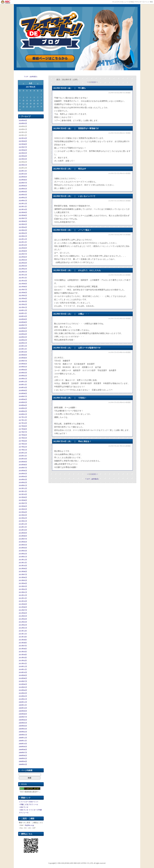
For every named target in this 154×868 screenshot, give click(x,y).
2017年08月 (23, 429)
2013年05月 (23, 580)
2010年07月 (23, 681)
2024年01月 (23, 201)
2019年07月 (23, 361)
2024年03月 (23, 195)
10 (23, 100)
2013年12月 (23, 560)
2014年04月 (23, 548)
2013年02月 (23, 589)
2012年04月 (23, 619)
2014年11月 (23, 527)
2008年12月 (23, 738)
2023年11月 (23, 207)
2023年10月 (23, 209)
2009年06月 (23, 720)
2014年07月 (23, 539)
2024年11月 (23, 171)
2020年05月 (23, 331)
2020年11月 (23, 313)
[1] (90, 82)
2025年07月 (23, 147)
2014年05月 (23, 545)
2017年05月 (23, 438)
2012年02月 (23, 625)
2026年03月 (23, 123)
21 (38, 103)
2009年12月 (23, 702)
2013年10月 (23, 566)
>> (97, 82)
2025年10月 (23, 138)
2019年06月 (23, 364)
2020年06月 (23, 328)
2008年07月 (23, 753)
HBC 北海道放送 (6, 2)
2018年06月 (23, 399)
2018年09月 (23, 390)
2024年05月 (23, 189)
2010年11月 (23, 669)
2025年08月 (23, 144)
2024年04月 (23, 192)
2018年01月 (23, 414)
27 (34, 106)
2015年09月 (23, 497)
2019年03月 (23, 373)
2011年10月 (23, 637)
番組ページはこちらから (50, 58)
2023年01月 (23, 236)
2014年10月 (23, 530)
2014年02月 (23, 554)
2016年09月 (23, 462)
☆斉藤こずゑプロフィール (28, 804)
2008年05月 (23, 758)
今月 (31, 83)
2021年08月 (23, 287)
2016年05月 (23, 474)
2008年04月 (23, 761)
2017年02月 (23, 447)
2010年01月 (23, 699)
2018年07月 (23, 396)
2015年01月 (23, 521)
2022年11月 (23, 242)
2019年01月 (23, 379)
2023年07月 (23, 218)
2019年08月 (23, 358)
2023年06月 (23, 221)
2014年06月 (23, 542)
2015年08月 (23, 500)
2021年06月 (23, 293)
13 (34, 100)
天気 (132, 2)
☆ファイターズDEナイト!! (29, 802)
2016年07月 (23, 468)
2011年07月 (23, 646)
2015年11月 (23, 491)
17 (23, 103)
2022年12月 (23, 239)
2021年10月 (23, 281)
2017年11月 (23, 420)
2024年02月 (23, 198)
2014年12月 (23, 524)
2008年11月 (23, 741)
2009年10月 (23, 708)
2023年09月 (23, 212)
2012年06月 (23, 613)
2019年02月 (23, 376)
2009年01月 (23, 735)
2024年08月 (23, 180)
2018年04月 (23, 405)
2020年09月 (23, 319)
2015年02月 (23, 518)
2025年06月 (23, 150)
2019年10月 (23, 352)
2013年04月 (23, 583)
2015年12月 (23, 488)
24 (23, 106)
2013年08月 (23, 572)
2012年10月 (23, 601)
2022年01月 (23, 272)
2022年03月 (23, 266)
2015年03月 (23, 515)
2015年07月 (23, 503)
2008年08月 (23, 750)
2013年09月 (23, 569)
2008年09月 (23, 747)
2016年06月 (23, 471)
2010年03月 (23, 693)
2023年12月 (23, 204)
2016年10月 (23, 459)
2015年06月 (23, 506)
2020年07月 (23, 325)
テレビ (114, 2)
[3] (95, 82)
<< (88, 82)
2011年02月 (23, 661)
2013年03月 (23, 586)
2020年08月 (23, 322)
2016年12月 (23, 453)
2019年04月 (23, 370)
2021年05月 (23, 296)
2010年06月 (23, 684)
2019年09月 (23, 355)
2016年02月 (23, 482)
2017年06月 (23, 435)
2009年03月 (23, 729)
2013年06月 (23, 577)
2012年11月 (23, 598)
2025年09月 (23, 141)
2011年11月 (23, 634)
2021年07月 (23, 290)
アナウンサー (138, 2)
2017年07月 (23, 432)
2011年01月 (23, 664)
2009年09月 (23, 711)
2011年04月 (23, 655)
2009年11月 (23, 705)
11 (27, 100)
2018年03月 (23, 408)
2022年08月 (23, 251)
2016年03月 (23, 480)
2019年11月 (23, 349)
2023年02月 (23, 233)
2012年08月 (23, 607)
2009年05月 (23, 723)
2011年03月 (23, 658)
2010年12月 (23, 666)
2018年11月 (23, 385)
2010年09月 (23, 675)
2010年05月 (23, 687)
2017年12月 (23, 417)
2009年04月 (23, 726)
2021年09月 (23, 284)
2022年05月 (23, 260)
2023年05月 (23, 224)
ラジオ (120, 2)
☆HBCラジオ (24, 807)
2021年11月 (23, 278)
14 (38, 100)
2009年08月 (23, 714)
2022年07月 (23, 254)
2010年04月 (23, 690)
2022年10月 (23, 245)
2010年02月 (23, 696)
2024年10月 (23, 174)
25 (27, 106)
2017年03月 (23, 444)
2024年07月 (23, 183)
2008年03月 (23, 764)
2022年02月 (23, 269)
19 (31, 103)
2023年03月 (23, 230)
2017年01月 (23, 450)
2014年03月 (23, 551)
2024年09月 (23, 177)
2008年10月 (23, 744)
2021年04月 (23, 299)
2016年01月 (23, 485)
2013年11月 (23, 563)
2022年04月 (23, 263)
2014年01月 (23, 557)
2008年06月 (23, 756)
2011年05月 (23, 652)
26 (31, 106)
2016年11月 (23, 456)
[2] (93, 82)
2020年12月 (23, 310)
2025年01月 (23, 165)
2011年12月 (23, 631)
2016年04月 (23, 477)
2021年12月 (23, 275)
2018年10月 (23, 388)
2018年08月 (23, 393)
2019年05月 (23, 367)
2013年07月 (23, 574)
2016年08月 (23, 465)
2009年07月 (23, 717)
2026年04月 (23, 120)
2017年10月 (23, 423)
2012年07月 (23, 610)
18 (27, 103)
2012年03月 (23, 622)
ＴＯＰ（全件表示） (31, 77)
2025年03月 (23, 159)
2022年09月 (23, 248)
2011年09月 (23, 640)
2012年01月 (23, 628)
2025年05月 (23, 153)
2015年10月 (23, 494)
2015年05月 (23, 509)
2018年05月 (23, 402)
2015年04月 (23, 512)
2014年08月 (23, 536)
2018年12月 (23, 382)
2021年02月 (23, 304)
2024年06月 (23, 186)
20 (34, 103)
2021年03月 (23, 301)
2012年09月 (23, 604)
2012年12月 (23, 595)
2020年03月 (23, 337)
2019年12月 (23, 346)
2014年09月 (23, 533)
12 (31, 100)
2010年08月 (23, 678)
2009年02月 (23, 732)
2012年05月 (23, 616)
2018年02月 (23, 411)
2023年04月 (23, 227)
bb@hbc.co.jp (29, 825)
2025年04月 (23, 156)
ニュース (126, 2)
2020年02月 (23, 340)
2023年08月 (23, 215)
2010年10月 (23, 672)
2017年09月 (23, 426)
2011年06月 (23, 649)
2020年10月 (23, 316)
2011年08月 (23, 643)
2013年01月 (23, 592)
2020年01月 (23, 343)
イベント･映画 (148, 2)
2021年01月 (23, 307)
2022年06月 (23, 257)
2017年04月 (23, 441)
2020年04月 (23, 334)
